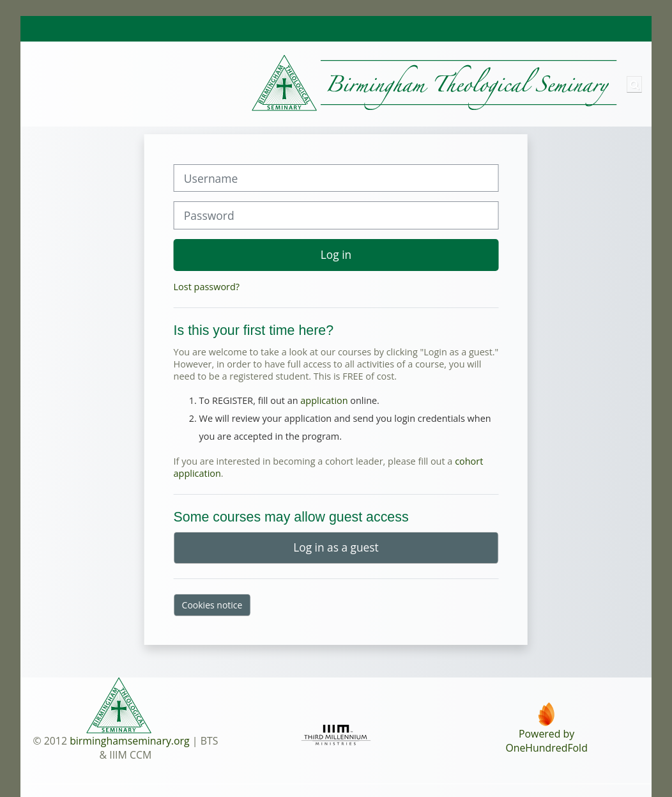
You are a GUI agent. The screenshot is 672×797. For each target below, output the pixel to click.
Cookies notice (212, 605)
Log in (336, 254)
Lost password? (207, 287)
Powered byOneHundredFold (546, 741)
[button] (634, 84)
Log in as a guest (336, 547)
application (324, 400)
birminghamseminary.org (130, 741)
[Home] (320, 83)
